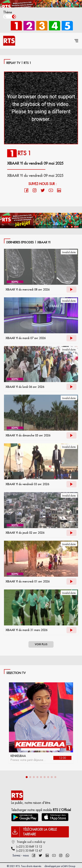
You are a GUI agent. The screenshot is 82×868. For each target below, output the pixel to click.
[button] (27, 777)
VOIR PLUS (41, 644)
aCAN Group (68, 866)
